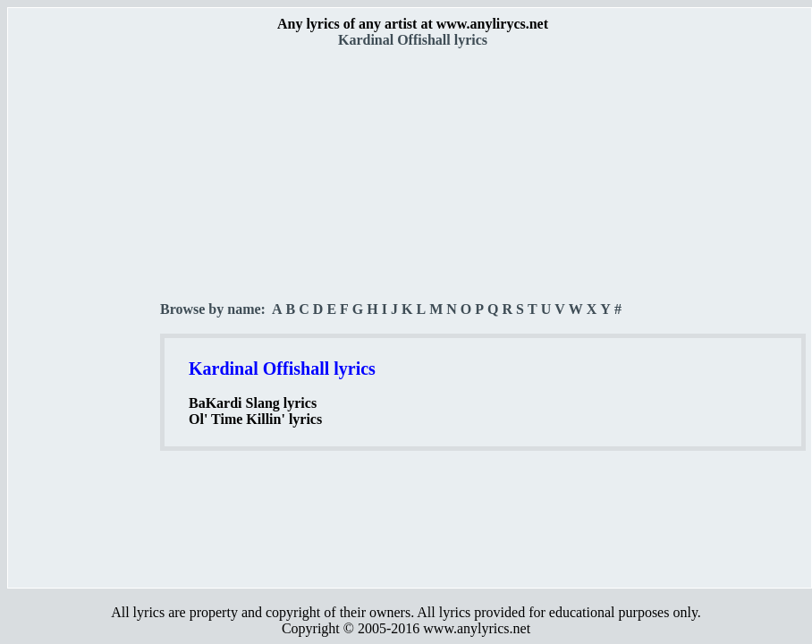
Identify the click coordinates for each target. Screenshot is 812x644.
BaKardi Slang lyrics (253, 403)
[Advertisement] (85, 314)
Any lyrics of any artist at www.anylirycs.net (413, 24)
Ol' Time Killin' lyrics (255, 419)
